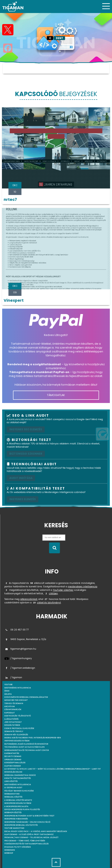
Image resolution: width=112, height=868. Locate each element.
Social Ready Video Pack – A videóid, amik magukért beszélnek (36, 831)
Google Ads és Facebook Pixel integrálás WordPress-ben (33, 738)
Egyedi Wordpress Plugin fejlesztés (22, 810)
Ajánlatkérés (11, 719)
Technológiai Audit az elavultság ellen (24, 747)
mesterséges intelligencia (83, 587)
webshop (9, 853)
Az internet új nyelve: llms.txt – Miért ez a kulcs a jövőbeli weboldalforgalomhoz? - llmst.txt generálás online (53, 771)
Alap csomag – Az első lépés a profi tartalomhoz (29, 834)
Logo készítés (11, 781)
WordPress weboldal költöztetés (21, 825)
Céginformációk (13, 710)
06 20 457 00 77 (17, 630)
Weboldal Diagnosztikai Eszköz (20, 775)
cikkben (53, 594)
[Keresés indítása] (54, 548)
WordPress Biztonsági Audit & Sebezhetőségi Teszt (29, 816)
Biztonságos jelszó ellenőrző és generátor (26, 744)
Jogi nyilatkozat (13, 722)
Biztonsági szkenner (26, 454)
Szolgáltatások (12, 725)
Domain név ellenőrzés (16, 735)
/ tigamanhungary (18, 658)
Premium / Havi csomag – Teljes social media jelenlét (31, 838)
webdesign (10, 850)
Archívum (10, 707)
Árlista (8, 694)
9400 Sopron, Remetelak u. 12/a (25, 639)
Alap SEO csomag (13, 766)
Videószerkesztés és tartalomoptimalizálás (26, 844)
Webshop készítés (13, 813)
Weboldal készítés (13, 797)
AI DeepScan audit (13, 788)
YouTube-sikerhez (63, 590)
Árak (7, 691)
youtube (8, 685)
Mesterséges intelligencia (18, 785)
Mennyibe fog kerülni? (16, 700)
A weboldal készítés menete (18, 800)
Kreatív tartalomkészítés (18, 778)
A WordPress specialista (16, 807)
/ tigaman (13, 677)
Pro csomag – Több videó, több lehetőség (25, 841)
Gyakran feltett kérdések (18, 847)
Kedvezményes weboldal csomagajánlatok (26, 697)
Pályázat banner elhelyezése (19, 791)
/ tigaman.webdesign (20, 668)
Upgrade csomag (13, 760)
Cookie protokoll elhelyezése (19, 728)
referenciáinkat (29, 599)
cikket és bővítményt (49, 603)
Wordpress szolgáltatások (18, 803)
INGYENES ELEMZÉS (23, 499)
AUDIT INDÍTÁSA (21, 478)
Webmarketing (12, 794)
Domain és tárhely (14, 731)
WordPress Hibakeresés (16, 819)
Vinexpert (14, 300)
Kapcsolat (10, 713)
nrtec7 (10, 200)
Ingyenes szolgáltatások (17, 741)
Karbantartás (12, 753)
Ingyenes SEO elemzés (26, 429)
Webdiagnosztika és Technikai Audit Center (27, 750)
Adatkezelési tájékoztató (18, 716)
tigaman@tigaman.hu (20, 649)
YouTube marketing (14, 828)
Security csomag (13, 756)
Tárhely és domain (14, 703)
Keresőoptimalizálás (15, 763)
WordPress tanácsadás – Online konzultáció (27, 822)
